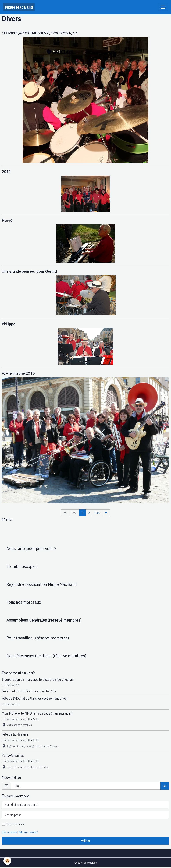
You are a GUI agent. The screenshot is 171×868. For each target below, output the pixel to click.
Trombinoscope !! (22, 566)
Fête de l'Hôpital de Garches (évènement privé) (35, 698)
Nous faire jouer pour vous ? (31, 548)
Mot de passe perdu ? (28, 832)
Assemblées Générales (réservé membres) (44, 620)
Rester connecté (16, 824)
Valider (86, 841)
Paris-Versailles (13, 755)
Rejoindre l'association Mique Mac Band (42, 584)
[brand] (19, 7)
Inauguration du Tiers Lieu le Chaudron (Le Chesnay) (38, 679)
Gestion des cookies (86, 863)
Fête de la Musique (15, 734)
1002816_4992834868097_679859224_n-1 (40, 33)
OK (165, 786)
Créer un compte (9, 832)
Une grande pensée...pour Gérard (29, 271)
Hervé (7, 220)
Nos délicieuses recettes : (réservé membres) (46, 656)
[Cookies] (7, 861)
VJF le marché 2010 (18, 373)
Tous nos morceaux (24, 602)
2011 (6, 171)
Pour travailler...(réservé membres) (38, 638)
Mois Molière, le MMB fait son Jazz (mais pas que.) (37, 713)
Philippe (9, 324)
